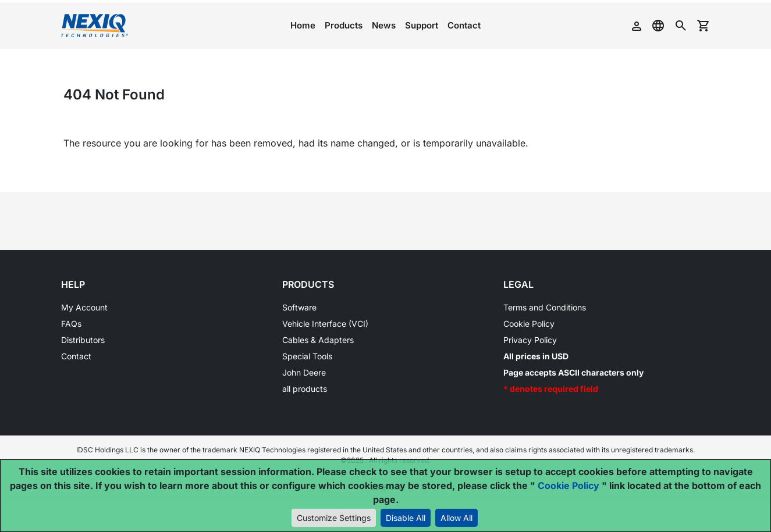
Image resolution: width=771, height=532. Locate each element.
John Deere (304, 372)
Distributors (83, 340)
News (384, 25)
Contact (464, 25)
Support (422, 25)
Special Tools (307, 356)
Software (299, 307)
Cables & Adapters (318, 340)
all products (305, 389)
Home (303, 25)
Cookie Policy (529, 324)
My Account (84, 307)
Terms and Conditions (545, 307)
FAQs (71, 324)
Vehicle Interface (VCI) (325, 324)
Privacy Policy (530, 340)
